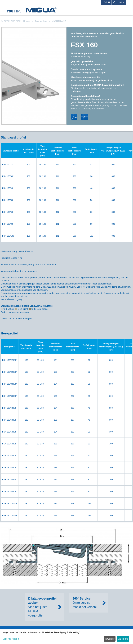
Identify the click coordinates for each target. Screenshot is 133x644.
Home (26, 21)
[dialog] (66, 637)
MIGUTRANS (59, 21)
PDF (74, 117)
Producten (41, 21)
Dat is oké (123, 639)
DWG (85, 117)
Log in (106, 2)
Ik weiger (110, 639)
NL (122, 2)
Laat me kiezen (11, 639)
